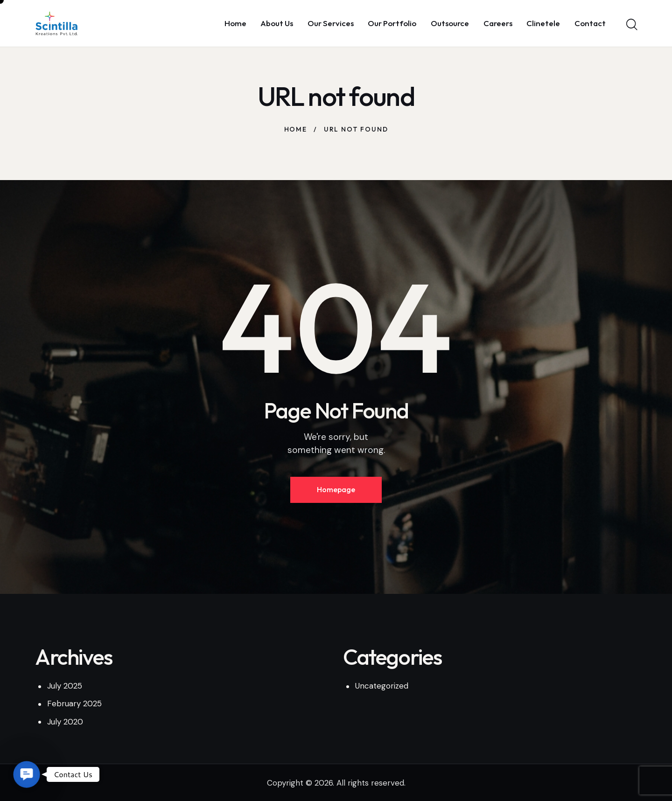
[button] (26, 774)
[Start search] (631, 25)
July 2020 (65, 722)
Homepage (336, 489)
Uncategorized (382, 686)
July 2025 (65, 686)
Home (296, 129)
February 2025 (74, 703)
